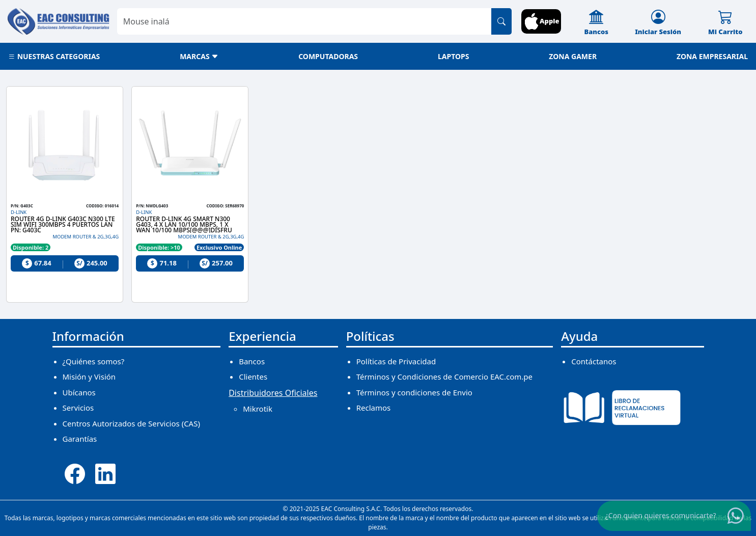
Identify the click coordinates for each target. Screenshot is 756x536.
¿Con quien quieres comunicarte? (661, 515)
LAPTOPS (454, 56)
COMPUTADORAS (328, 56)
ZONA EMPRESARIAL (712, 56)
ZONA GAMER (573, 56)
